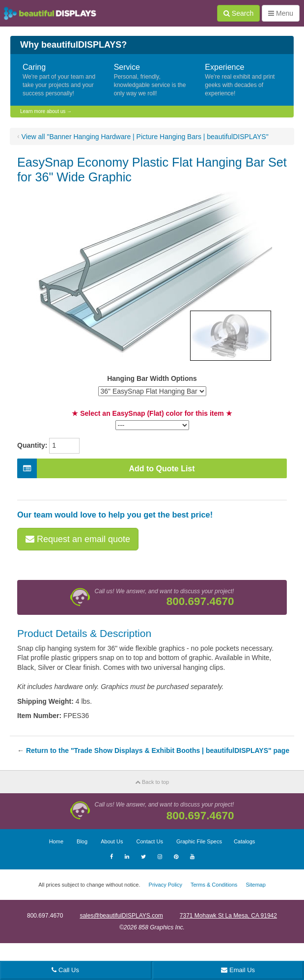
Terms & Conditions (214, 885)
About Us (112, 841)
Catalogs (244, 841)
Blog (82, 841)
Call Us (65, 970)
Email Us (238, 970)
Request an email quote (78, 539)
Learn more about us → (46, 111)
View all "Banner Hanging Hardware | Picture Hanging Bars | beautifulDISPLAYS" (145, 137)
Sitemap (255, 885)
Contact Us (149, 841)
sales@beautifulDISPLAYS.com (121, 916)
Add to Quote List (106, 468)
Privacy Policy (166, 885)
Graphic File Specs (199, 841)
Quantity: (32, 445)
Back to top (152, 782)
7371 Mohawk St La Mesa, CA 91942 (228, 916)
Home (56, 841)
